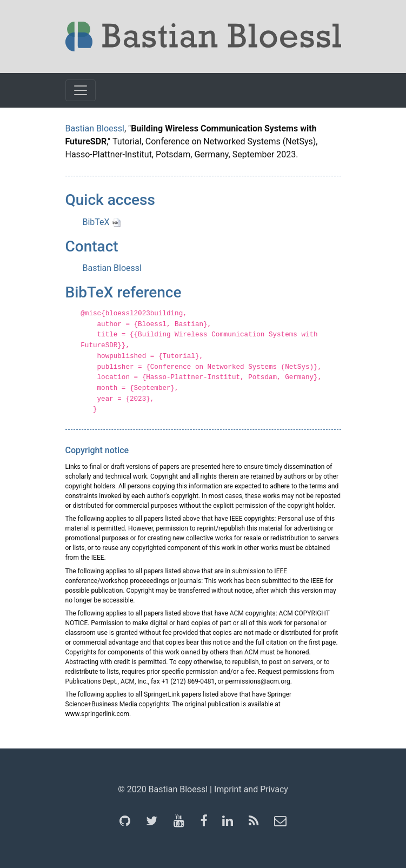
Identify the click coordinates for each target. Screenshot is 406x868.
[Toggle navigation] (81, 90)
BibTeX (102, 222)
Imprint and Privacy (251, 789)
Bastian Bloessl (95, 128)
